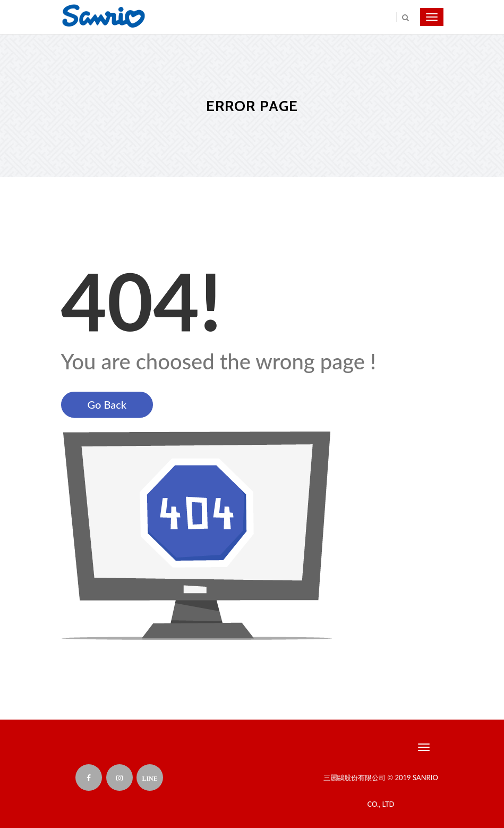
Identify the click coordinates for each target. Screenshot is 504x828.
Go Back (107, 404)
